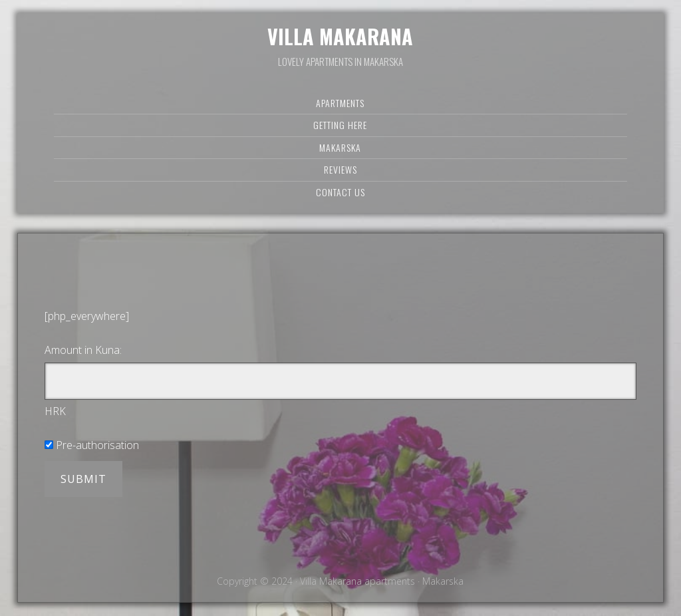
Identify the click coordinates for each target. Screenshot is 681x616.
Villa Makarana (340, 36)
